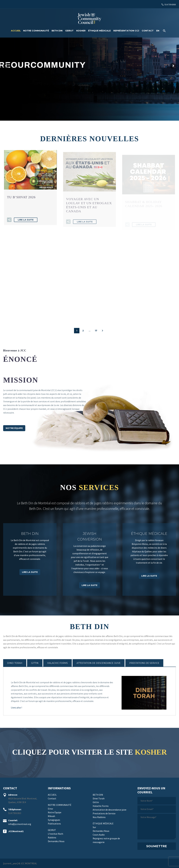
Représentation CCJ (126, 31)
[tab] (15, 663)
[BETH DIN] (30, 559)
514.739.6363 (170, 4)
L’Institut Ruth (55, 834)
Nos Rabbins (99, 817)
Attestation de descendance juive (110, 810)
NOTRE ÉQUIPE (14, 428)
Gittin (96, 802)
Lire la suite (26, 225)
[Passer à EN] (158, 31)
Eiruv (50, 809)
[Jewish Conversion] (89, 559)
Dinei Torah (99, 798)
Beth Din (57, 31)
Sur (94, 827)
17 (96, 331)
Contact (148, 31)
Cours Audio (99, 835)
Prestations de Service (104, 813)
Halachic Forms (101, 806)
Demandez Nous (56, 841)
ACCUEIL (16, 31)
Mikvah (51, 816)
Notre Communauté (36, 31)
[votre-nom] (157, 801)
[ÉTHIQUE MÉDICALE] (149, 559)
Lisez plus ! (16, 707)
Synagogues (54, 820)
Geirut (69, 31)
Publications (54, 824)
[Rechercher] (164, 31)
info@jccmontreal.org (20, 824)
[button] (9, 225)
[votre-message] (157, 827)
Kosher (81, 31)
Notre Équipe (55, 812)
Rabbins (52, 837)
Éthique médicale (99, 31)
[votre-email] (157, 809)
